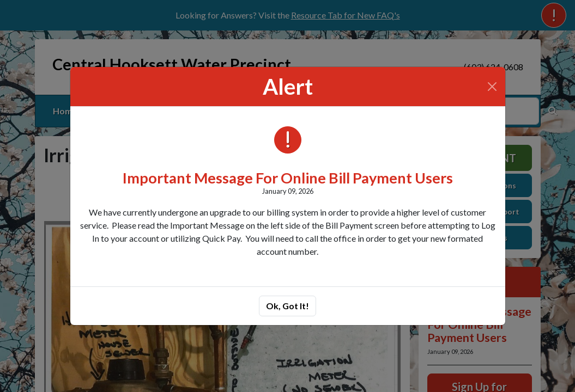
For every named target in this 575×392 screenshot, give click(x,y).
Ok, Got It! (287, 306)
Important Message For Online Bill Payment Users (288, 178)
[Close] (492, 87)
